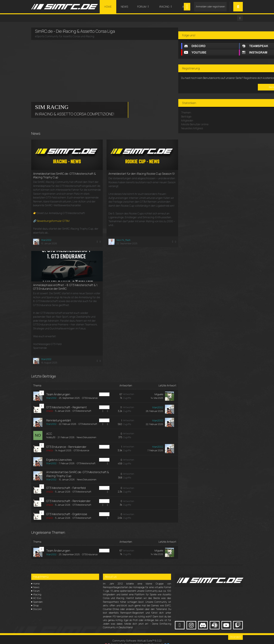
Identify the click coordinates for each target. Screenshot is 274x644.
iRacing (37, 588)
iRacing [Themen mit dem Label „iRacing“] (99, 387)
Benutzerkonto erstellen (210, 110)
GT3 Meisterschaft (82, 403)
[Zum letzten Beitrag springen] (164, 389)
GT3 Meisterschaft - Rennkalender (68, 495)
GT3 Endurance (90, 391)
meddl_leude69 (231, 150)
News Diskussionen (86, 431)
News (36, 581)
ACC (49, 428)
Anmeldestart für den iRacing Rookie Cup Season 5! (137, 175)
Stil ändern (235, 631)
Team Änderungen (58, 387)
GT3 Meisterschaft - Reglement (66, 400)
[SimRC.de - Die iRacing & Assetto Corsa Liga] (65, 7)
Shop (36, 600)
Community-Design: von (137, 638)
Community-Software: (137, 635)
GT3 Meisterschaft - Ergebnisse (67, 508)
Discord (37, 603)
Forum (36, 585)
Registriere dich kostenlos (195, 97)
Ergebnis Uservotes (59, 454)
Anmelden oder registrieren (210, 6)
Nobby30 (51, 431)
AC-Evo (37, 592)
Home (36, 577)
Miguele (153, 387)
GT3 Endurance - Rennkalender (66, 441)
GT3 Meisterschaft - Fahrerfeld (66, 482)
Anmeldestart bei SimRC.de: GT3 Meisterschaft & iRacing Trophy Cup (65, 175)
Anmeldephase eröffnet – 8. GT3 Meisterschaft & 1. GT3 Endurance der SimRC (65, 283)
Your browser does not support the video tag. (60, 61)
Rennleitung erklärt (58, 412)
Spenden (38, 596)
